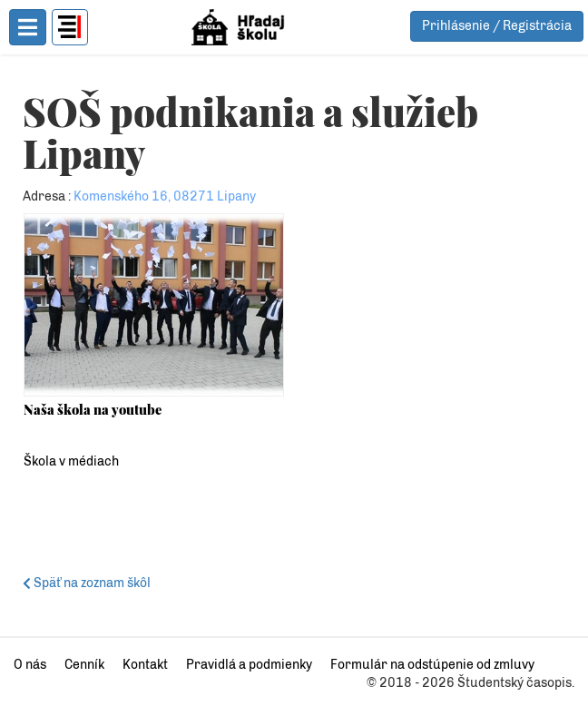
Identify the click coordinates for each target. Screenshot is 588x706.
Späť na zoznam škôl (89, 583)
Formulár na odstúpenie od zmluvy (432, 665)
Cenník (84, 665)
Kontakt (145, 665)
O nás (30, 665)
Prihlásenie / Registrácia (497, 26)
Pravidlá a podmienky (249, 665)
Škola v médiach (71, 461)
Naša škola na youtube (93, 409)
